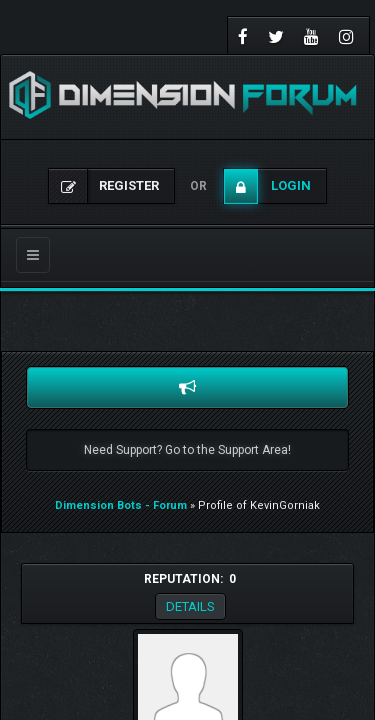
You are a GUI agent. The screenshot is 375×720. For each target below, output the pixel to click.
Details (190, 606)
